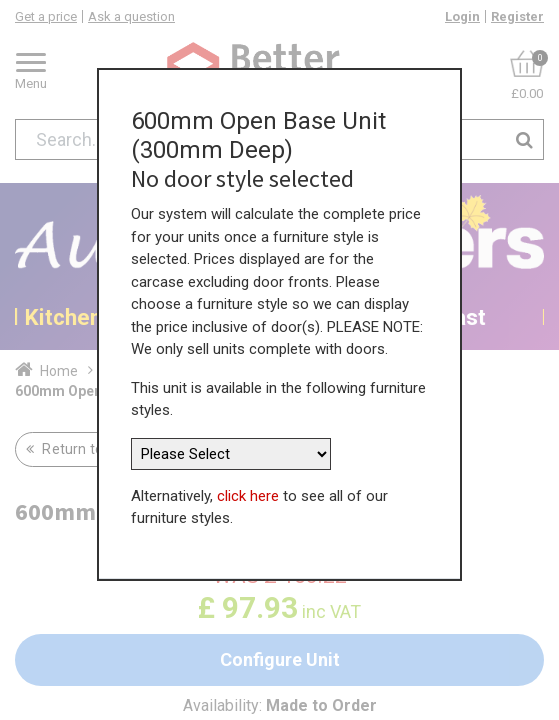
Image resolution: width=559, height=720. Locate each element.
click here (248, 492)
